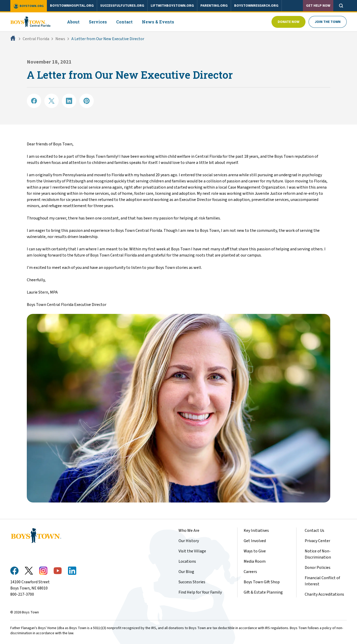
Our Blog (186, 572)
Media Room (255, 561)
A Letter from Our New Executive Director (108, 39)
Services (98, 22)
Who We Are (189, 531)
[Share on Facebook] (34, 101)
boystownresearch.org (256, 6)
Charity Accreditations (324, 594)
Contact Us (314, 531)
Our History (189, 541)
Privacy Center (317, 541)
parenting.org (214, 6)
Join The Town (328, 22)
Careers (250, 572)
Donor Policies (318, 568)
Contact (124, 22)
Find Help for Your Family (200, 592)
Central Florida (36, 39)
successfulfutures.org (122, 6)
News (60, 39)
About (73, 22)
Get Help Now (318, 6)
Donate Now (288, 22)
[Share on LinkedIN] (69, 101)
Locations (187, 561)
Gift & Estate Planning (263, 592)
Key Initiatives (256, 531)
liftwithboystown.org (172, 6)
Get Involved (255, 541)
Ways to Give (255, 551)
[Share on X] (52, 101)
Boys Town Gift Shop (262, 582)
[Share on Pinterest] (87, 101)
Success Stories (192, 582)
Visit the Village (192, 551)
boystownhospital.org (72, 6)
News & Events (158, 22)
